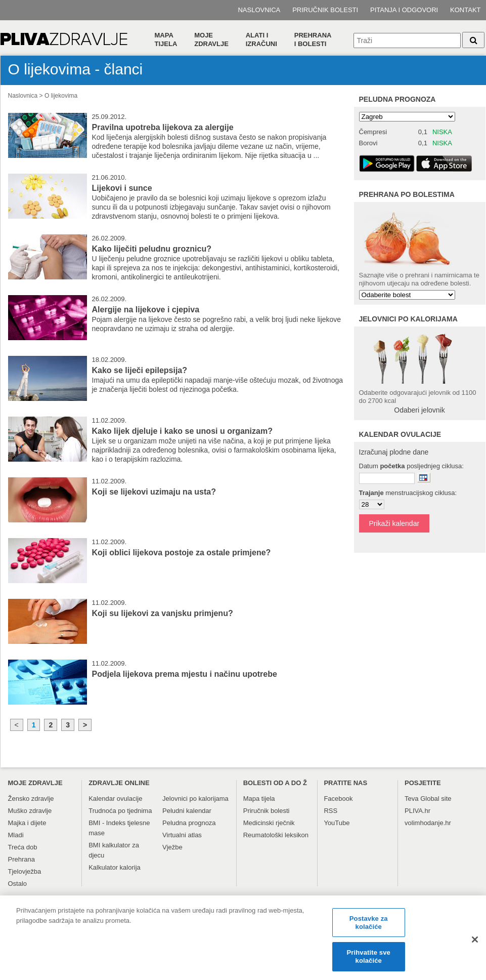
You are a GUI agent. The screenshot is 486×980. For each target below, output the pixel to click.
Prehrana (21, 859)
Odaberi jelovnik (419, 410)
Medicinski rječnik (269, 823)
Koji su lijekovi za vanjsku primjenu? (163, 613)
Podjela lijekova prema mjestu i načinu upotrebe (185, 674)
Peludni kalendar (187, 811)
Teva (411, 799)
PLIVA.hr (417, 811)
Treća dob (23, 847)
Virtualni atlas (182, 835)
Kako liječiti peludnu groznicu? (152, 249)
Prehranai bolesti (313, 39)
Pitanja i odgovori (404, 10)
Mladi (16, 835)
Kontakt (465, 10)
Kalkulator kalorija (115, 867)
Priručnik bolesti (325, 10)
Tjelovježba (25, 871)
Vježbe (172, 847)
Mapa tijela (166, 39)
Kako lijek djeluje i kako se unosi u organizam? (182, 431)
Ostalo (18, 884)
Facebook (338, 799)
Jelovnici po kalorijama (195, 799)
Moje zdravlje (211, 39)
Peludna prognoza (397, 99)
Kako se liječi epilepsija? (140, 370)
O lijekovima (61, 96)
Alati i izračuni (261, 39)
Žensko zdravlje (31, 799)
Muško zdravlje (30, 811)
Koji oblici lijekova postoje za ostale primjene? (182, 553)
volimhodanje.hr (428, 823)
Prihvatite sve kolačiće (369, 961)
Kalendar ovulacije (115, 799)
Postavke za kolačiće (369, 927)
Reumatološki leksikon (276, 835)
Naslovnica (259, 10)
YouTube (337, 823)
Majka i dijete (27, 823)
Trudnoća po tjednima (120, 811)
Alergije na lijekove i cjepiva (146, 310)
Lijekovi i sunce (122, 188)
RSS (330, 811)
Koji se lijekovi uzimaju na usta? (154, 492)
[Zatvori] (475, 944)
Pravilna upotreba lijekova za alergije (163, 127)
